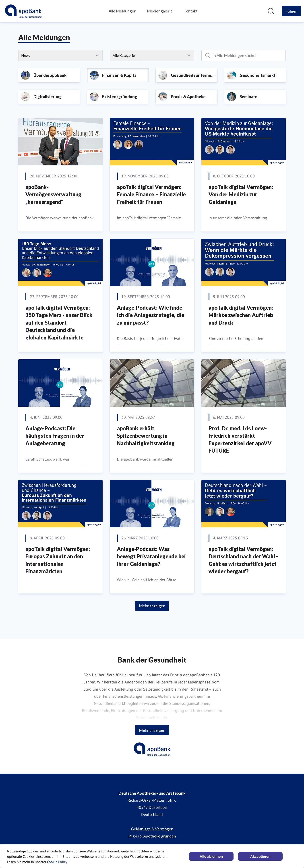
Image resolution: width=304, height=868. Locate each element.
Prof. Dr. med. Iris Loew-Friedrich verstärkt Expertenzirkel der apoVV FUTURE (240, 439)
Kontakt (190, 11)
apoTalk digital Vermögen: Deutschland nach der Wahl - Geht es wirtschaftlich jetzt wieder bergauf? (243, 560)
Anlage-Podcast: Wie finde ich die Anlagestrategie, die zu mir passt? (151, 315)
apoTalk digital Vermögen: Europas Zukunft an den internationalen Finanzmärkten (58, 560)
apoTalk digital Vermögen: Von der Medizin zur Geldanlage (241, 194)
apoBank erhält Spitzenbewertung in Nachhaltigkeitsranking (146, 436)
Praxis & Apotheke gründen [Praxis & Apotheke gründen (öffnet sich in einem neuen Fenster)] (152, 836)
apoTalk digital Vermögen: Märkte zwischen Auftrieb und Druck (241, 315)
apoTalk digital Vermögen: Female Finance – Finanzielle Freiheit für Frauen (151, 194)
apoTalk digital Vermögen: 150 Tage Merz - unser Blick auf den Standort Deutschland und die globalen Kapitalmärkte (59, 322)
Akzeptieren (260, 857)
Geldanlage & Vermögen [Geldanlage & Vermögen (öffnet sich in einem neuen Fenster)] (152, 829)
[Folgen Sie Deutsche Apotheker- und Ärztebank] (292, 11)
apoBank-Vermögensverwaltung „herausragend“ (53, 194)
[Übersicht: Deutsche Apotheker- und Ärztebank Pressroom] (23, 11)
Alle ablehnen (211, 857)
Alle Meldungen (122, 11)
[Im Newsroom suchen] (271, 11)
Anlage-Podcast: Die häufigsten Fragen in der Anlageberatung (55, 436)
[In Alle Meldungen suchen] (244, 55)
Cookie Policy (57, 862)
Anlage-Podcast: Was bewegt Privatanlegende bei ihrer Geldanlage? (151, 556)
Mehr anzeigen (152, 606)
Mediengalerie (160, 11)
